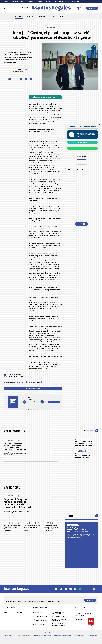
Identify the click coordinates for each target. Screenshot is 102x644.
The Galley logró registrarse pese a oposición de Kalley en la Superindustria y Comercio (80, 530)
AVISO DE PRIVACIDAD (58, 616)
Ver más (82, 224)
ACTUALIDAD (19, 16)
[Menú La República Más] (5, 8)
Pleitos (69, 516)
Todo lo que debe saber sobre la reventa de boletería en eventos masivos (32, 528)
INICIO (5, 612)
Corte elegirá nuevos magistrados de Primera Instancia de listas (85, 456)
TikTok (21, 382)
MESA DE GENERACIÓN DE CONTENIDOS (58, 613)
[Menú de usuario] (79, 8)
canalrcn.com (80, 636)
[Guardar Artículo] (12, 79)
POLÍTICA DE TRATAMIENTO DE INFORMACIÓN (60, 620)
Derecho (9, 382)
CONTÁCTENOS (38, 613)
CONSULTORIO (31, 16)
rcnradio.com (93, 636)
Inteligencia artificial (17, 1)
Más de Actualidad (15, 431)
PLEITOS (54, 16)
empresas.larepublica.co (42, 636)
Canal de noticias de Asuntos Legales (45, 97)
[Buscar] (15, 8)
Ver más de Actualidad (90, 431)
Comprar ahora (82, 142)
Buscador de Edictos (78, 16)
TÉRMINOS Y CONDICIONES (41, 620)
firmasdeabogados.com (63, 636)
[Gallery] (33, 401)
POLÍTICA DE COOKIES (39, 624)
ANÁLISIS (63, 16)
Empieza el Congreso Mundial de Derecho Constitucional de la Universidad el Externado (15, 447)
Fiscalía (40, 1)
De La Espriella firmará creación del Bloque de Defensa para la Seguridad (85, 443)
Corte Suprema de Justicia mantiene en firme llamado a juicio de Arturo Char (52, 528)
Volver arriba (90, 589)
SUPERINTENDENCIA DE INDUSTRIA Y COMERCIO (58, 624)
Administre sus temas (33, 389)
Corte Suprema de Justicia (61, 1)
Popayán (48, 1)
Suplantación (31, 1)
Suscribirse (92, 8)
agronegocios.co (24, 636)
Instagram (35, 382)
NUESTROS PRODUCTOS (40, 616)
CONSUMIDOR (43, 16)
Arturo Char (76, 1)
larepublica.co (9, 636)
